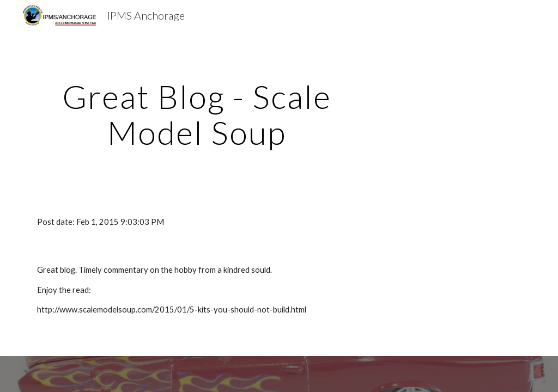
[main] (197, 114)
